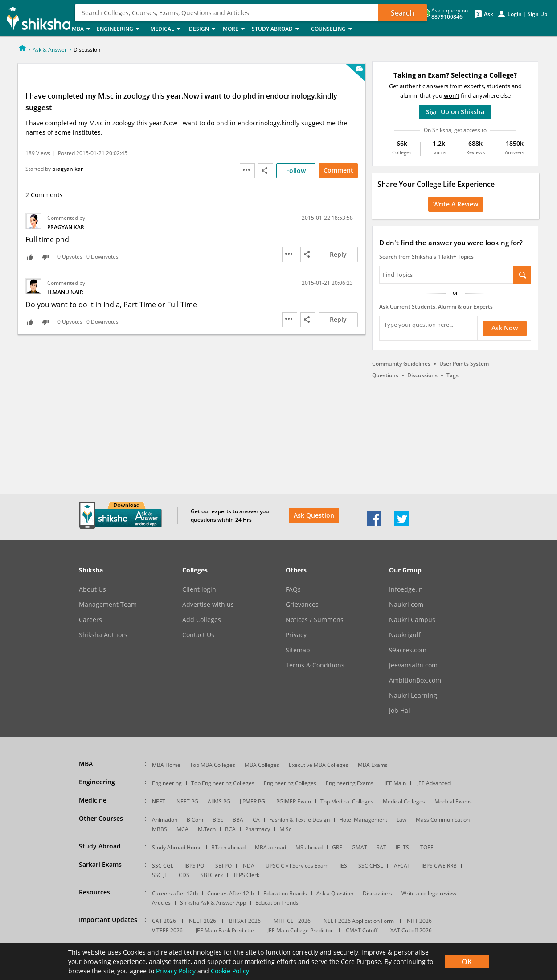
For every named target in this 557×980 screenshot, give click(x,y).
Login (515, 14)
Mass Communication (443, 820)
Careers (90, 620)
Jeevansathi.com (413, 665)
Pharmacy (258, 829)
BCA (230, 829)
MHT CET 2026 (292, 921)
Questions (385, 375)
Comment (338, 170)
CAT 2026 (164, 921)
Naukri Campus (412, 620)
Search (402, 13)
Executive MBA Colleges (319, 765)
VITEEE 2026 (167, 930)
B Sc (218, 820)
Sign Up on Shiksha (455, 112)
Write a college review (429, 893)
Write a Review (456, 204)
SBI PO (223, 866)
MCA (182, 829)
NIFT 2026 (419, 921)
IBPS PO (194, 866)
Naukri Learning (413, 696)
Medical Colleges (404, 801)
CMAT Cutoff (362, 930)
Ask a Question (335, 893)
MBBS (160, 829)
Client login (199, 589)
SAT (381, 847)
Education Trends (277, 903)
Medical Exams (453, 801)
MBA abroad (270, 847)
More (235, 29)
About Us (92, 589)
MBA (82, 29)
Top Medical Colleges (347, 801)
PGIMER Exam (294, 801)
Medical (167, 29)
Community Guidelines (401, 364)
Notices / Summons (315, 620)
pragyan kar (68, 169)
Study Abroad (279, 29)
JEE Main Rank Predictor (225, 930)
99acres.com (408, 650)
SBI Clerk (212, 875)
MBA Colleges (262, 765)
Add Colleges (202, 620)
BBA (238, 820)
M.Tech (207, 829)
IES (343, 866)
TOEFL (428, 847)
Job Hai (399, 711)
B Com (195, 820)
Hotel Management (363, 820)
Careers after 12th (175, 893)
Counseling (334, 29)
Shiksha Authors (103, 635)
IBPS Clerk (247, 875)
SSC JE (160, 875)
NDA (249, 866)
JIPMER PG (252, 801)
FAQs (293, 589)
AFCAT (402, 866)
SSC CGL (163, 866)
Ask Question (314, 515)
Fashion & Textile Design (299, 820)
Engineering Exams (350, 783)
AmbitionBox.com (415, 680)
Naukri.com (406, 605)
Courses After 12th (231, 893)
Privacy (296, 635)
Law (401, 820)
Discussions (422, 375)
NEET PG (187, 801)
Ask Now (505, 328)
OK (467, 962)
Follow (296, 171)
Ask (489, 14)
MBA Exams (373, 765)
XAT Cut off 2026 (411, 930)
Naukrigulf (405, 635)
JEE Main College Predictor (300, 930)
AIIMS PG (219, 801)
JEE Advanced (434, 783)
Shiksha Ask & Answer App (213, 903)
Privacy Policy (176, 971)
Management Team (108, 605)
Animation (165, 820)
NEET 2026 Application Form (359, 921)
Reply (338, 254)
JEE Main (395, 783)
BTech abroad (228, 847)
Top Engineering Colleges (223, 783)
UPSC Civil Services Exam (297, 866)
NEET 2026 (203, 921)
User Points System (464, 364)
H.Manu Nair (65, 292)
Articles (161, 903)
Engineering (121, 29)
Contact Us (198, 635)
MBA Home (166, 765)
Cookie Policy (230, 971)
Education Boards (285, 893)
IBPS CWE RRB (439, 866)
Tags (453, 375)
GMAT (359, 847)
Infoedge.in (406, 589)
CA (256, 820)
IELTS (402, 847)
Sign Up (537, 14)
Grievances (302, 605)
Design (203, 29)
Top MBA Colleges (213, 765)
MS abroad (309, 847)
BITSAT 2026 (245, 921)
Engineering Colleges (290, 783)
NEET (159, 801)
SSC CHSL (371, 866)
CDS (184, 875)
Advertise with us (208, 605)
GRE (337, 847)
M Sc (285, 829)
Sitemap (298, 650)
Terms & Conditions (315, 665)
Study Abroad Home (177, 847)
